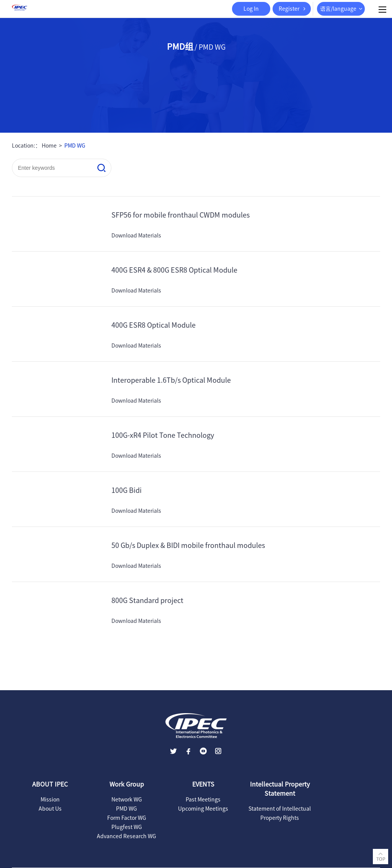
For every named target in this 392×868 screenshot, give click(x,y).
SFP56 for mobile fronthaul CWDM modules (180, 215)
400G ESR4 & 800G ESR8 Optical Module (174, 270)
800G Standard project (147, 600)
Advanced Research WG (127, 836)
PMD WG (75, 146)
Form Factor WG (127, 818)
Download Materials (136, 236)
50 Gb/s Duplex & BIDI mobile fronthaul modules (188, 545)
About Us (50, 809)
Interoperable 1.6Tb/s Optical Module (171, 380)
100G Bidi (127, 490)
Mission (50, 800)
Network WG (127, 800)
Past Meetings (203, 800)
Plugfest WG (127, 827)
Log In (251, 9)
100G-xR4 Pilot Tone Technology (163, 435)
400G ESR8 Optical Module (154, 325)
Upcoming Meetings (203, 809)
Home (49, 146)
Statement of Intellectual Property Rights (280, 813)
